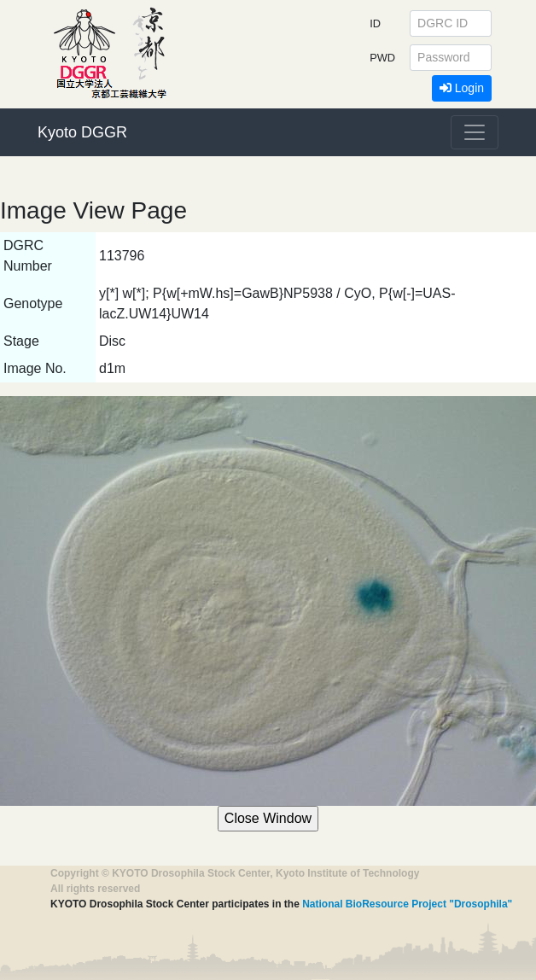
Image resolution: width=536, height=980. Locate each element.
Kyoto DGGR (82, 132)
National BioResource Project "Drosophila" (407, 904)
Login (462, 88)
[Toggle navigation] (475, 132)
